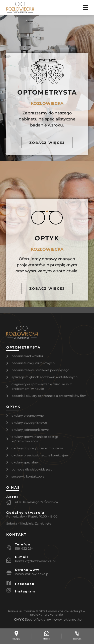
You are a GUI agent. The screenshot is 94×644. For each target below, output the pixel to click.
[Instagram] (9, 590)
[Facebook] (9, 583)
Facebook (25, 584)
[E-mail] (9, 560)
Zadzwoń (77, 639)
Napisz (46, 639)
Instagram (25, 591)
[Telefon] (9, 547)
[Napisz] (47, 633)
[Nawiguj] (16, 633)
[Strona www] (9, 573)
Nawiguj (16, 639)
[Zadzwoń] (77, 633)
